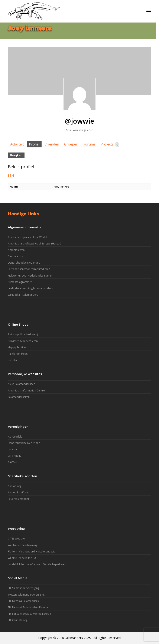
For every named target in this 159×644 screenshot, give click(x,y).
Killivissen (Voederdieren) (23, 341)
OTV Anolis (14, 456)
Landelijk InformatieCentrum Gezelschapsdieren (37, 564)
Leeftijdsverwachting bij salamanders (30, 288)
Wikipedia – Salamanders (23, 295)
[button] (149, 11)
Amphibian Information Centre (26, 390)
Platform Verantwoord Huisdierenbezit (31, 551)
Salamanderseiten (19, 397)
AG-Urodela (15, 437)
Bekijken (16, 155)
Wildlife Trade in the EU (22, 558)
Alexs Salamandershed (22, 384)
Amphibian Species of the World (27, 237)
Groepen (71, 144)
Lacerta (12, 449)
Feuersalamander (19, 499)
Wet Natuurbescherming (23, 545)
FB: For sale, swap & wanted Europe (29, 614)
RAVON (12, 462)
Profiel (34, 144)
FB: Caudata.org (18, 620)
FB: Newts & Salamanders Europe (28, 607)
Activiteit (17, 144)
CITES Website (16, 539)
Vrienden (52, 144)
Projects (110, 144)
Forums (89, 144)
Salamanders (74, 638)
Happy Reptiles (17, 347)
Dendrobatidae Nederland (24, 263)
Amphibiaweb (16, 250)
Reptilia (12, 360)
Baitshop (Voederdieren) (23, 334)
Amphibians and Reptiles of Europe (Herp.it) (34, 244)
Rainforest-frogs (18, 354)
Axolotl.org (15, 486)
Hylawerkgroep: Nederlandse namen (30, 276)
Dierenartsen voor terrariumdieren (29, 269)
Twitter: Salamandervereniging (26, 595)
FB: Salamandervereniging (24, 588)
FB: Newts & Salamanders (23, 601)
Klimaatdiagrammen (20, 282)
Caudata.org (15, 256)
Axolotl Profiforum (19, 492)
